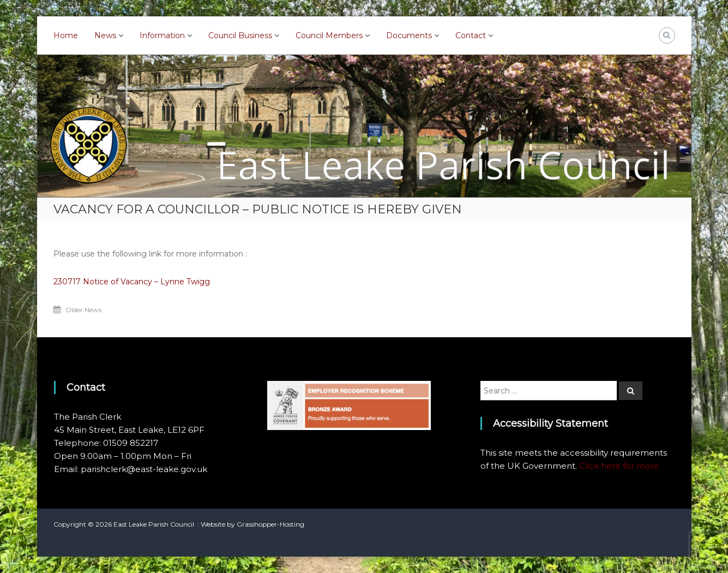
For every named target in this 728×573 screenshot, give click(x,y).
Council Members (329, 35)
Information (162, 35)
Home (66, 35)
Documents (409, 35)
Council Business (240, 35)
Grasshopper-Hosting (270, 524)
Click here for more (619, 466)
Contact (471, 35)
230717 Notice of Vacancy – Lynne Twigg (132, 282)
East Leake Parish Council (154, 524)
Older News (83, 310)
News (105, 35)
